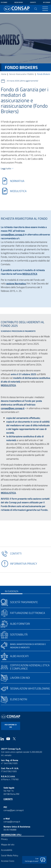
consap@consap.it (12, 822)
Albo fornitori (20, 624)
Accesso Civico (8, 861)
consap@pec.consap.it (13, 234)
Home (4, 74)
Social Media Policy (10, 855)
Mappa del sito (8, 845)
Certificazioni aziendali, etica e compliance (30, 667)
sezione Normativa (16, 284)
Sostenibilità (19, 634)
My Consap (47, 2)
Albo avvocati (19, 656)
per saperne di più (11, 726)
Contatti (33, 2)
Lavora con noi (20, 678)
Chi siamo (4, 2)
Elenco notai (19, 699)
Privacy (4, 839)
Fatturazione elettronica (28, 613)
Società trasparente (24, 602)
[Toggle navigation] (45, 9)
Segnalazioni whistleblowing (30, 688)
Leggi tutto (6, 168)
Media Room (19, 2)
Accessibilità (7, 850)
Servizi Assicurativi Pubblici (22, 74)
